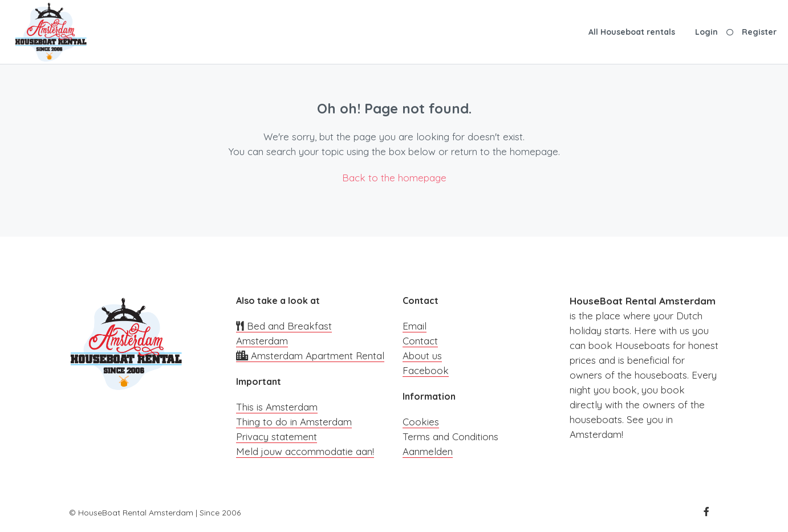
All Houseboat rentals (632, 32)
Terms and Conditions (450, 436)
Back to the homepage (394, 178)
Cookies (421, 422)
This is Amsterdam (277, 407)
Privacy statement (277, 436)
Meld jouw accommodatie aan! (305, 451)
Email (415, 326)
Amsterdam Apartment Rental (310, 356)
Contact (420, 341)
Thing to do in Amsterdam (294, 422)
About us (422, 356)
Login (706, 32)
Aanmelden (428, 451)
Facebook (426, 370)
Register (759, 32)
